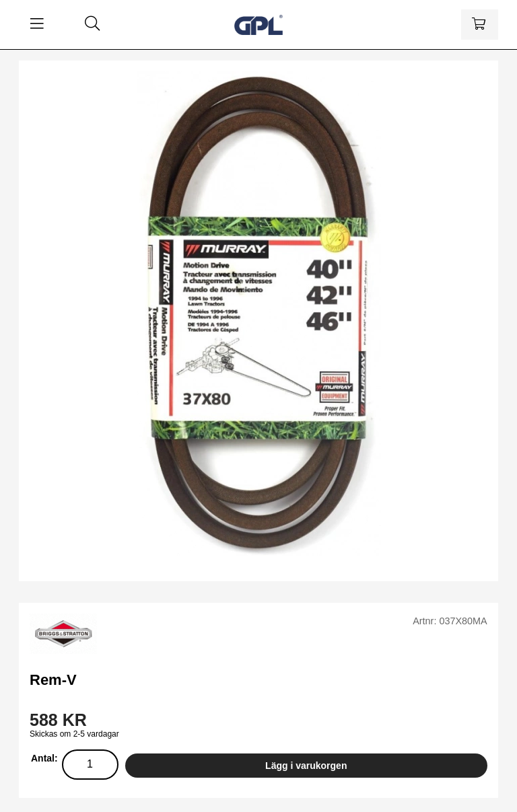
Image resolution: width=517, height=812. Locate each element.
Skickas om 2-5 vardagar (74, 734)
